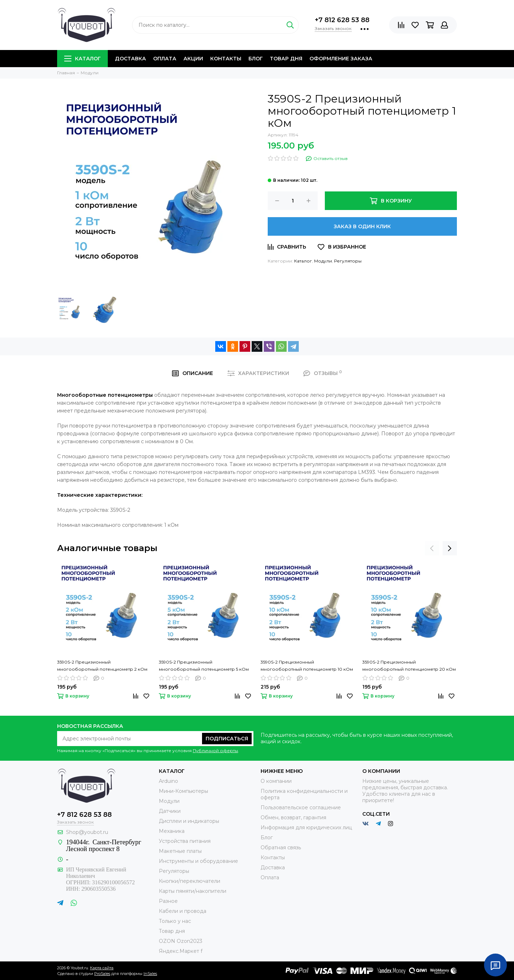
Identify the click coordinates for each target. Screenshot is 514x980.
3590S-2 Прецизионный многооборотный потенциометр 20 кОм (409, 666)
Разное (168, 901)
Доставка (130, 59)
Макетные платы (180, 851)
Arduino (168, 781)
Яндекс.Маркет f (181, 951)
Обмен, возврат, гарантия (293, 817)
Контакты (226, 59)
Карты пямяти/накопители (193, 891)
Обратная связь (281, 847)
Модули (323, 261)
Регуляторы (348, 261)
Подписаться (227, 739)
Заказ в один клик (362, 226)
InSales (150, 974)
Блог (256, 59)
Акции (193, 59)
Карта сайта (102, 968)
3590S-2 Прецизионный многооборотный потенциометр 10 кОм (307, 666)
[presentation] (432, 548)
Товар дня (286, 59)
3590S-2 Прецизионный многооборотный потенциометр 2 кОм (102, 666)
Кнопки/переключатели (190, 881)
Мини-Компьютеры (183, 791)
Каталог (82, 59)
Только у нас (175, 921)
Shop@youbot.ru (87, 832)
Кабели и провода (183, 911)
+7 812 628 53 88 (342, 20)
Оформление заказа (341, 59)
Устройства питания (185, 841)
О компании (276, 781)
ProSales (102, 974)
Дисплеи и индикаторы (189, 821)
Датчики (170, 811)
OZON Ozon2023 (181, 941)
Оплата (165, 59)
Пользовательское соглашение (301, 807)
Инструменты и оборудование (198, 861)
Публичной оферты (215, 751)
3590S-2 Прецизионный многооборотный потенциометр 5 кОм (204, 666)
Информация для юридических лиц (306, 827)
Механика (172, 831)
